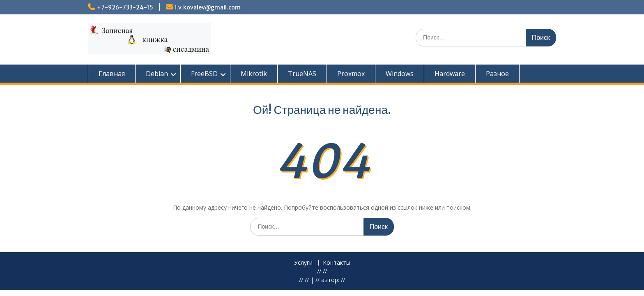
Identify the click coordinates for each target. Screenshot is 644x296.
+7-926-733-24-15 (125, 7)
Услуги (303, 263)
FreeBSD (204, 74)
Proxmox (351, 74)
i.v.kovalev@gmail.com (208, 7)
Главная (112, 74)
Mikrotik (254, 74)
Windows (400, 74)
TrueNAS (302, 74)
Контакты (337, 263)
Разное (497, 74)
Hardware (450, 74)
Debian (157, 74)
